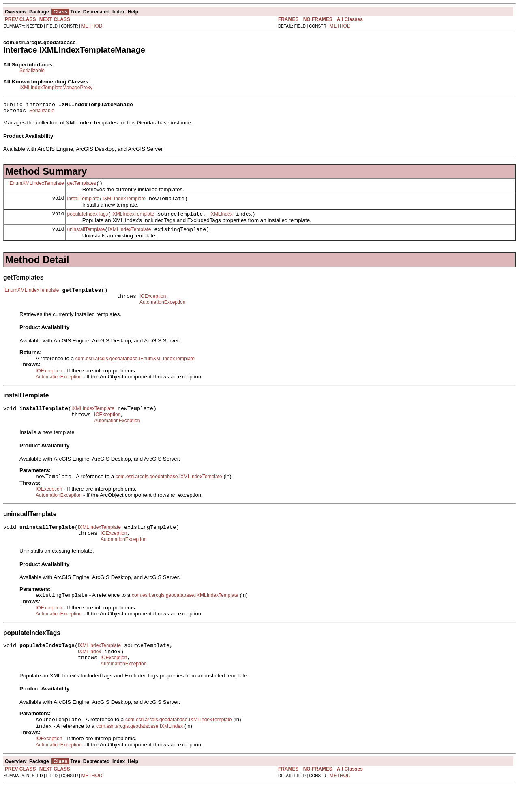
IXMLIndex (221, 220)
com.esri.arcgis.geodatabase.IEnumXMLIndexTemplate (135, 370)
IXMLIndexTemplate (124, 203)
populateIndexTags (88, 220)
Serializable (32, 71)
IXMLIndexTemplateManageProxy (56, 88)
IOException (153, 306)
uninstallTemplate (86, 237)
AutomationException (162, 313)
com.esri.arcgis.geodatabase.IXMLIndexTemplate (169, 492)
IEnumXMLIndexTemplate (36, 186)
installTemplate (83, 203)
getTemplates (82, 187)
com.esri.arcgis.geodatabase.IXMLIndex (139, 752)
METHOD (92, 26)
